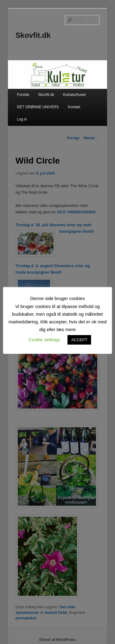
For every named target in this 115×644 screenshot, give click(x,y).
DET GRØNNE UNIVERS (38, 107)
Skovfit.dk (33, 35)
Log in (22, 119)
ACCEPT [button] (79, 340)
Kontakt (74, 107)
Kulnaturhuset (75, 95)
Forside (23, 95)
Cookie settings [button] (44, 340)
